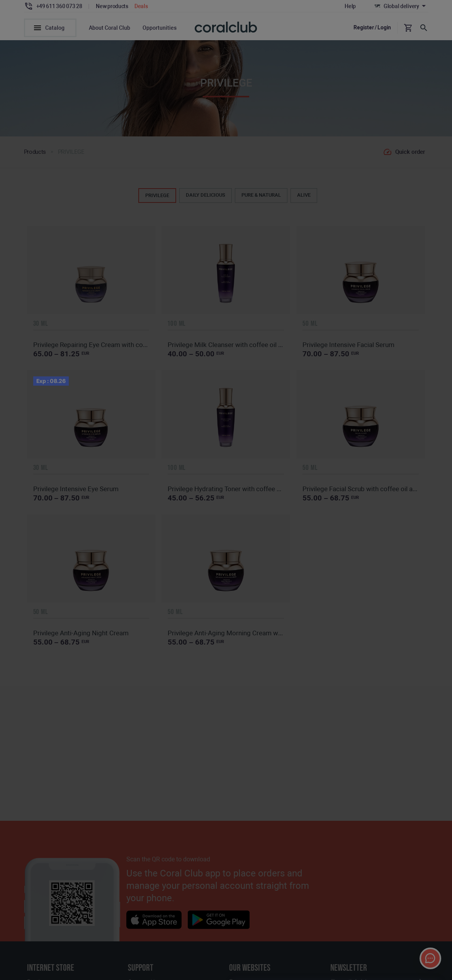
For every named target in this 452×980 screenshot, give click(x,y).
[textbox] (368, 39)
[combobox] (368, 39)
